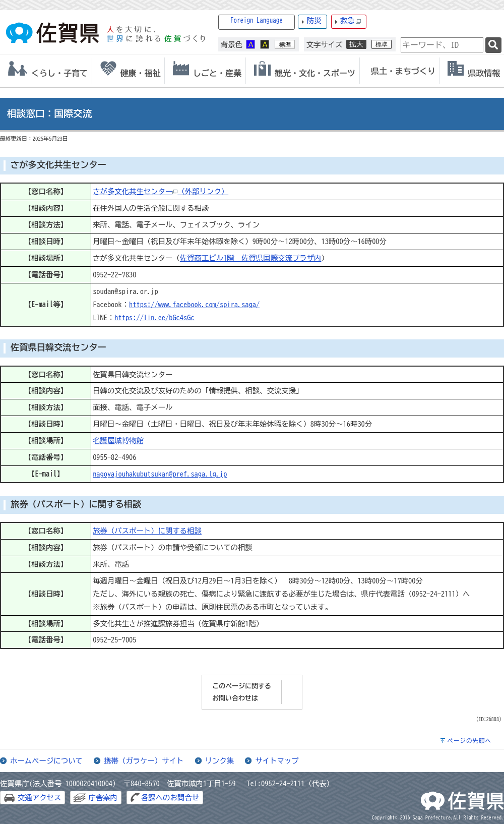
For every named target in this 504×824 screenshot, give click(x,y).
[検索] (493, 45)
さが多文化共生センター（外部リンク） (161, 191)
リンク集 (220, 761)
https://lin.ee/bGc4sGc (154, 317)
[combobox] (442, 45)
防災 (314, 20)
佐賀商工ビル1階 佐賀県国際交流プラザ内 (251, 258)
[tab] (46, 71)
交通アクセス (39, 798)
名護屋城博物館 (118, 440)
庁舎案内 (103, 798)
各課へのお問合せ (170, 798)
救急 (351, 21)
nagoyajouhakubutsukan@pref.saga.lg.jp (160, 474)
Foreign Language (257, 20)
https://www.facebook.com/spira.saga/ (194, 304)
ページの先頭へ (469, 741)
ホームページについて (46, 761)
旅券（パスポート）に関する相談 (147, 531)
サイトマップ (277, 761)
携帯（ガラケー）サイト (144, 761)
